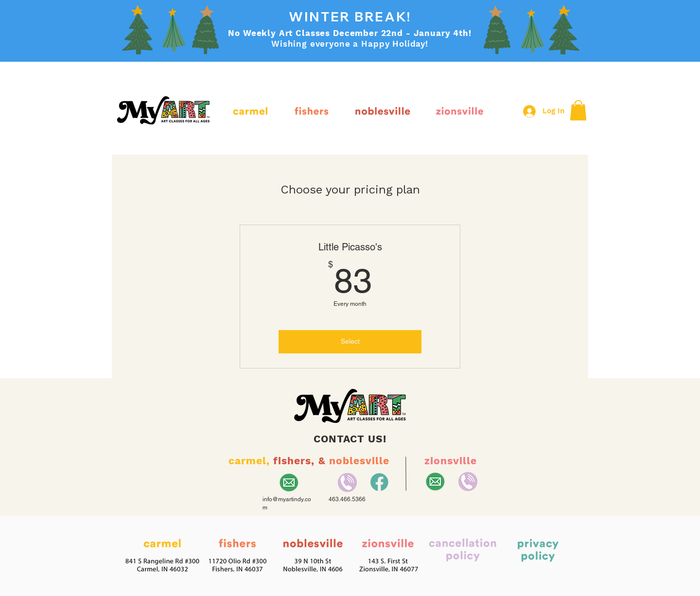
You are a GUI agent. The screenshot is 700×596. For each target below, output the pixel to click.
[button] (578, 110)
